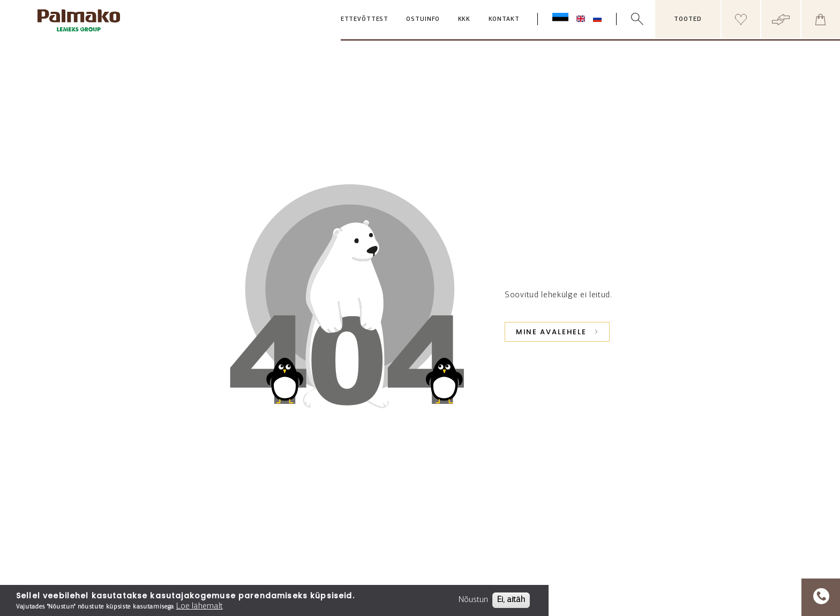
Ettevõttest (365, 20)
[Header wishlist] (741, 19)
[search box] (644, 19)
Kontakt (504, 20)
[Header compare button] (781, 19)
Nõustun (473, 600)
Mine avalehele (551, 332)
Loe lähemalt (200, 606)
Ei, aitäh (511, 600)
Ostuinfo (423, 20)
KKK (464, 20)
